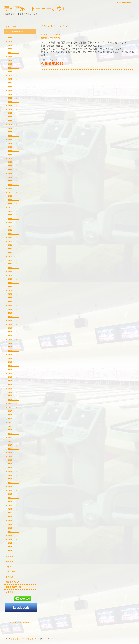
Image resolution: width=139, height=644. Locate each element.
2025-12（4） (14, 53)
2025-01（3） (14, 90)
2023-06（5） (14, 162)
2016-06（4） (14, 471)
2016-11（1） (14, 452)
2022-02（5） (14, 222)
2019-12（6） (14, 313)
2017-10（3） (14, 411)
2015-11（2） (14, 498)
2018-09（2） (14, 370)
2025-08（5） (14, 68)
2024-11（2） (14, 98)
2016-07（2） (14, 468)
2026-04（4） (14, 38)
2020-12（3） (14, 268)
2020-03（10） (14, 302)
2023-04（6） (14, 170)
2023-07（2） (14, 158)
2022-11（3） (14, 188)
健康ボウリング (12, 582)
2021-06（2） (14, 249)
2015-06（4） (14, 517)
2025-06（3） (14, 75)
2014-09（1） (14, 551)
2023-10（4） (14, 147)
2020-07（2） (14, 287)
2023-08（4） (14, 155)
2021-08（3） (14, 245)
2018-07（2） (14, 377)
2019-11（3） (14, 317)
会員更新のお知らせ (51, 38)
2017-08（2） (14, 419)
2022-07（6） (14, 204)
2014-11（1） (14, 543)
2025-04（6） (14, 83)
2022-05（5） (14, 211)
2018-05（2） (14, 385)
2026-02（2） (14, 45)
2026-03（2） (14, 41)
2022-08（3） (14, 200)
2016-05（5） (14, 475)
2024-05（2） (14, 121)
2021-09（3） (14, 241)
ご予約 (9, 567)
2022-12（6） (14, 185)
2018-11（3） (14, 362)
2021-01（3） (14, 264)
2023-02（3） (14, 177)
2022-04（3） (14, 215)
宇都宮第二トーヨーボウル (36, 8)
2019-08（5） (14, 328)
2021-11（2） (14, 234)
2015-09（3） (14, 505)
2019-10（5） (14, 320)
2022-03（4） (14, 219)
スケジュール (11, 572)
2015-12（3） (14, 494)
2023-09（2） (14, 151)
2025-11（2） (14, 56)
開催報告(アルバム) (14, 587)
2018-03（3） (14, 392)
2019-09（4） (14, 324)
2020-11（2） (14, 271)
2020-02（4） (14, 305)
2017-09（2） (14, 415)
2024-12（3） (14, 94)
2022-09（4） (14, 196)
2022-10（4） (14, 192)
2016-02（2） (14, 486)
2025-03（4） (14, 87)
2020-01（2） (14, 309)
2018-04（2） (14, 388)
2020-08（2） (14, 283)
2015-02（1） (14, 532)
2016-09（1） (14, 460)
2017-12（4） (14, 403)
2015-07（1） (14, 513)
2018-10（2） (14, 366)
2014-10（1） (14, 547)
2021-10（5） (14, 237)
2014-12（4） (14, 539)
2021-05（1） (14, 253)
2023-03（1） (14, 173)
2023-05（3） (14, 166)
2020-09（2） (14, 279)
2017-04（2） (14, 434)
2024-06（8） (14, 117)
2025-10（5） (14, 60)
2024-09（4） (14, 105)
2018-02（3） (14, 396)
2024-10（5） (14, 102)
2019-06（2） (14, 336)
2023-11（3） (14, 143)
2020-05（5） (14, 294)
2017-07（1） (14, 422)
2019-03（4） (14, 347)
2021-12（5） (14, 230)
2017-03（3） (14, 437)
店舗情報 (10, 592)
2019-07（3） (14, 332)
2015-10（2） (14, 502)
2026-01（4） (14, 49)
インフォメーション (14, 32)
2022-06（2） (14, 207)
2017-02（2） (14, 441)
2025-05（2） (14, 79)
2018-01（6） (14, 400)
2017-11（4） (14, 407)
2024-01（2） (14, 136)
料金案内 (10, 557)
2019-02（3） (14, 351)
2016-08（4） (14, 464)
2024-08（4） (14, 109)
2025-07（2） (14, 72)
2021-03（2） (14, 260)
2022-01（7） (14, 226)
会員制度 (10, 577)
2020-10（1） (14, 275)
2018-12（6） (14, 358)
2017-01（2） (14, 445)
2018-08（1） (14, 373)
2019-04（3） (14, 343)
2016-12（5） (14, 449)
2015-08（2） (14, 509)
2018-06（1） (14, 381)
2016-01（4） (14, 490)
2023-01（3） (14, 181)
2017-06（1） (14, 426)
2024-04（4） (14, 124)
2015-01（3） (14, 535)
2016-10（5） (14, 456)
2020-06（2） (14, 290)
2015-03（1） (14, 528)
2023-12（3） (14, 139)
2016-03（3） (14, 483)
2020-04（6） (14, 298)
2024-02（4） (14, 132)
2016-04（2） (14, 479)
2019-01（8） (14, 354)
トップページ (11, 27)
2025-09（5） (14, 64)
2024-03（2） (14, 128)
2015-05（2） (14, 520)
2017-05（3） (14, 430)
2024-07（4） (14, 113)
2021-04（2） (14, 256)
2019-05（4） (14, 339)
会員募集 (48, 63)
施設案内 (10, 562)
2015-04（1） (14, 524)
